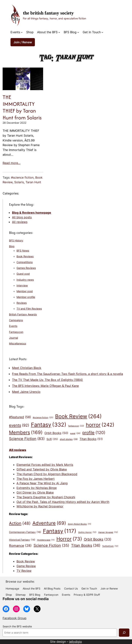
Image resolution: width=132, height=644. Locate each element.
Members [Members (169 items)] (26, 432)
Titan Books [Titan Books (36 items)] (86, 546)
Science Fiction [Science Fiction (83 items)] (27, 439)
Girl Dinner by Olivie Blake (35, 492)
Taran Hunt (33, 182)
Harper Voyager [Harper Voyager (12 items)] (108, 532)
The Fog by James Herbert (36, 479)
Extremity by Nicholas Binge (37, 488)
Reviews (22, 303)
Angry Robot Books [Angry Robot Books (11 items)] (79, 524)
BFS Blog (70, 32)
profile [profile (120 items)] (94, 433)
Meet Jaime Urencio (26, 392)
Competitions (25, 262)
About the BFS (47, 32)
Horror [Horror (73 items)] (69, 539)
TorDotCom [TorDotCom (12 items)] (110, 546)
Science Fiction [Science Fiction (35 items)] (51, 546)
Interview (22, 286)
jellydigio (76, 642)
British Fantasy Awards (23, 314)
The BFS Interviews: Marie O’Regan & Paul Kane (45, 386)
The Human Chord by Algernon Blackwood (47, 474)
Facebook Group (15, 618)
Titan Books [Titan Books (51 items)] (91, 439)
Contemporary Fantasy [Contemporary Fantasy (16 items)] (25, 532)
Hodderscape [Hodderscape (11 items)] (46, 540)
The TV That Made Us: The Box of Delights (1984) (47, 380)
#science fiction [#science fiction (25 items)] (43, 418)
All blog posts (22, 217)
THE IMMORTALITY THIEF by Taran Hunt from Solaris (22, 107)
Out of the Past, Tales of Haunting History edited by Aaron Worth (63, 502)
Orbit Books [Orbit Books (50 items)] (56, 433)
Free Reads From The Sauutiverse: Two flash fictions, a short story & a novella (67, 374)
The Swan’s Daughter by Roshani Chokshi (46, 497)
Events (15, 32)
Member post (25, 291)
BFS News (23, 251)
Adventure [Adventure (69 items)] (49, 523)
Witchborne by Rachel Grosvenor (40, 506)
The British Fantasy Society (48, 13)
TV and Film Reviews (29, 309)
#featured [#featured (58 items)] (20, 417)
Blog (12, 246)
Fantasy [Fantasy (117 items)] (60, 531)
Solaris (19, 182)
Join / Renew (23, 42)
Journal (13, 338)
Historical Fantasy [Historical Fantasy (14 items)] (22, 540)
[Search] (124, 633)
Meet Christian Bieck (27, 368)
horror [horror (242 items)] (100, 425)
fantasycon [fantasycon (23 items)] (76, 426)
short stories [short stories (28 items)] (69, 439)
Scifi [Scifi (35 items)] (52, 439)
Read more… (12, 163)
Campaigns (16, 320)
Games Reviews (26, 268)
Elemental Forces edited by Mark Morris (45, 465)
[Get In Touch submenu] (102, 32)
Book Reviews (25, 256)
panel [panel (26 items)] (75, 434)
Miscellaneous (18, 344)
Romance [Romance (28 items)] (20, 546)
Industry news (25, 280)
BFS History (16, 241)
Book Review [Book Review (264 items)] (78, 416)
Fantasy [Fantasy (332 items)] (49, 425)
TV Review (24, 571)
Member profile (26, 297)
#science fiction (22, 177)
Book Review (26, 561)
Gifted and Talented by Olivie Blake (42, 469)
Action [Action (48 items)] (20, 523)
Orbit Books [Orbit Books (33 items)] (98, 539)
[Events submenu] (22, 32)
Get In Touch (92, 32)
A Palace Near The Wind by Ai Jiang (42, 483)
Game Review (26, 566)
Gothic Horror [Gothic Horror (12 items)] (87, 532)
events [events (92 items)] (19, 425)
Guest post (23, 274)
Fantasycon (16, 332)
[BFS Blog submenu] (78, 32)
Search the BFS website (17, 626)
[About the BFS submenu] (59, 32)
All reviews (20, 222)
